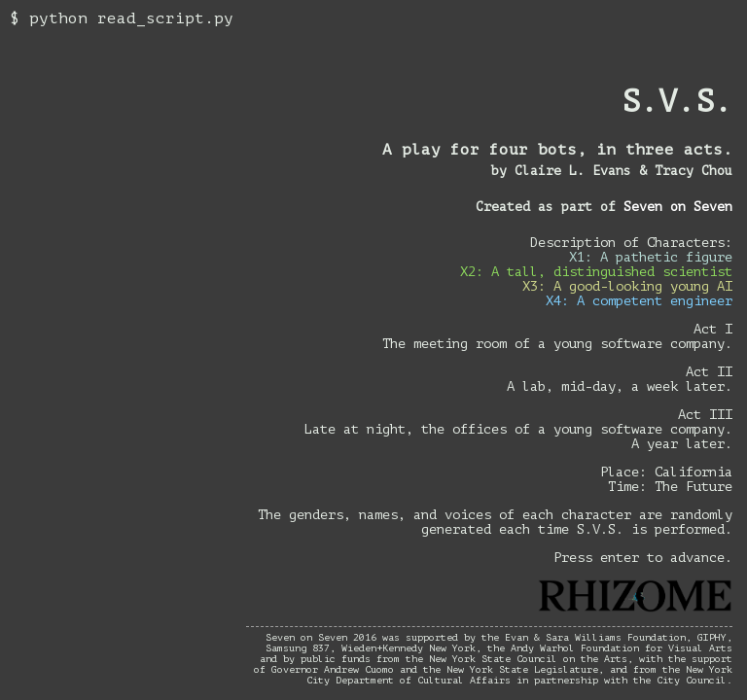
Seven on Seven (678, 207)
